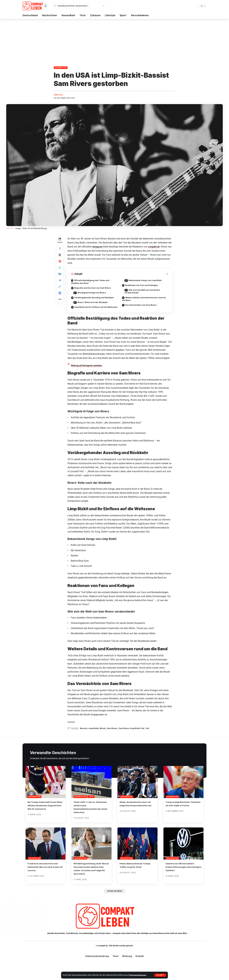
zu (125, 975)
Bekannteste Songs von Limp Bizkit (148, 281)
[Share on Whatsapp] (60, 271)
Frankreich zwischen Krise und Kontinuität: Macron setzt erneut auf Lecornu (45, 880)
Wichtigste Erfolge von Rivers (95, 294)
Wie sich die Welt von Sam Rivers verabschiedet (145, 293)
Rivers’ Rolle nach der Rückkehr (96, 308)
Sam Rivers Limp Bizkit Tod (139, 742)
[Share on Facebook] (60, 249)
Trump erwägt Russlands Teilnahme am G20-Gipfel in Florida (182, 819)
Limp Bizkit (96, 742)
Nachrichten (61, 68)
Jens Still (59, 95)
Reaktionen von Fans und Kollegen (144, 286)
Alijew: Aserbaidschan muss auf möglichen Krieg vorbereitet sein (136, 819)
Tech (91, 810)
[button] (160, 975)
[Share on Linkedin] (60, 278)
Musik (107, 742)
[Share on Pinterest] (60, 264)
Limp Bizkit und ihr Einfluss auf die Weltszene (92, 315)
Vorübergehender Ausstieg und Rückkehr (90, 301)
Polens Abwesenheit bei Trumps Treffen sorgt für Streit (134, 880)
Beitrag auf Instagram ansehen (88, 379)
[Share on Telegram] (60, 285)
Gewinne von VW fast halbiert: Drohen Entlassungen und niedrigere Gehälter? (184, 880)
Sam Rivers (117, 742)
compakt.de (156, 247)
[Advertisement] (114, 41)
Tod (157, 742)
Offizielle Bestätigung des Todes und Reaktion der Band (93, 283)
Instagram (98, 247)
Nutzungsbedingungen (140, 975)
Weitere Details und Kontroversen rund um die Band (145, 301)
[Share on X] (60, 257)
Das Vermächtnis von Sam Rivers (143, 308)
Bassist (85, 742)
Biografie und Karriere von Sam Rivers (95, 289)
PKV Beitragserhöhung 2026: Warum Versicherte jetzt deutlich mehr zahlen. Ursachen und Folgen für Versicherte (91, 884)
